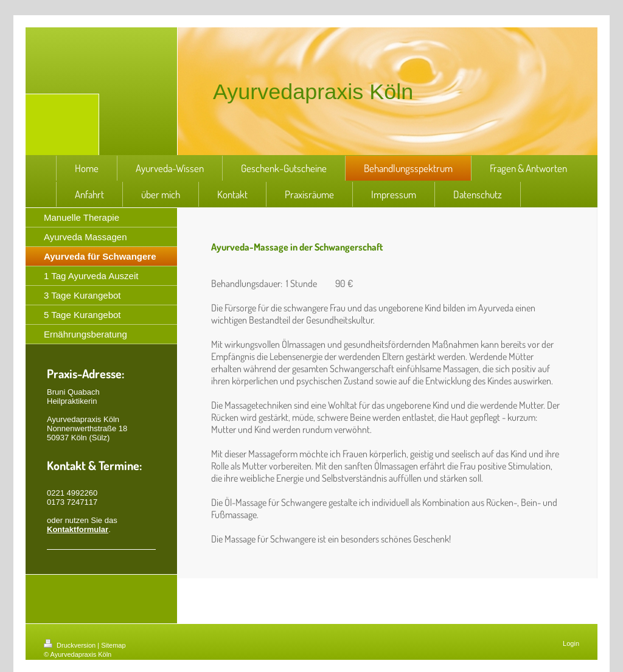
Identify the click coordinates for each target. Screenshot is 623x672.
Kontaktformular (78, 529)
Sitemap (113, 645)
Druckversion (71, 645)
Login (571, 643)
